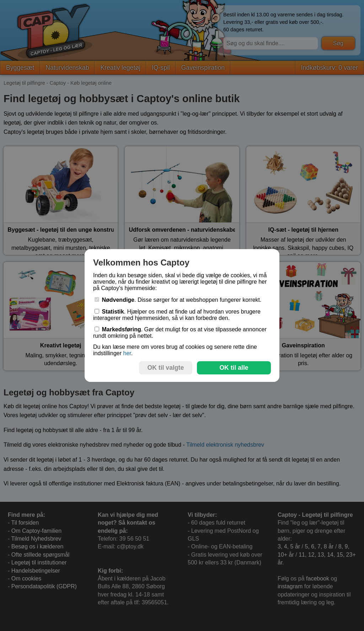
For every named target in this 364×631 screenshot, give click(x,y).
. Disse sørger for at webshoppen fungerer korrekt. (178, 300)
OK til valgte (166, 368)
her (127, 353)
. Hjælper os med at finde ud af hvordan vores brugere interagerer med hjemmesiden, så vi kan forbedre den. (177, 315)
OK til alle (234, 368)
